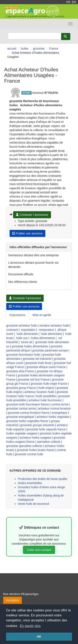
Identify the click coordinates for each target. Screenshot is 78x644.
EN (74, 2)
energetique (60, 413)
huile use (22, 338)
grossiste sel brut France (34, 379)
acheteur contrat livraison (54, 409)
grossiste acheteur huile (22, 326)
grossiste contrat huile (29, 454)
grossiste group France (21, 388)
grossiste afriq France (20, 371)
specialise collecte (49, 442)
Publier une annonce (27, 233)
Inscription (12, 600)
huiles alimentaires (43, 338)
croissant (12, 330)
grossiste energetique (20, 417)
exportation (28, 330)
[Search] (35, 36)
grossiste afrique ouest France (46, 367)
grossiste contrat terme (21, 409)
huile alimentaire (27, 334)
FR (68, 2)
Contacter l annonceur (32, 215)
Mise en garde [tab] (42, 315)
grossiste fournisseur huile (23, 355)
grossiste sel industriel (37, 359)
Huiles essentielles (30, 483)
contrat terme (60, 404)
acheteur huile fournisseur (45, 400)
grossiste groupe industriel (37, 425)
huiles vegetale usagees (22, 433)
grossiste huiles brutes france (36, 450)
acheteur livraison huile (39, 392)
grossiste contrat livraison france (29, 413)
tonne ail (27, 342)
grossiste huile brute (38, 363)
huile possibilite (46, 396)
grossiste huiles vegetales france (27, 421)
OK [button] (39, 637)
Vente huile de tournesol (33, 504)
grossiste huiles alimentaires (30, 346)
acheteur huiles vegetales (53, 417)
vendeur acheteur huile (54, 326)
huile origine (46, 388)
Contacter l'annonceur (25, 298)
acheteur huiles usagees (35, 438)
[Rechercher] (66, 37)
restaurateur (46, 330)
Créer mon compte (39, 550)
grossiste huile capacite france (46, 429)
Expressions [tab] (17, 315)
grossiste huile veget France (49, 384)
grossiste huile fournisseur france (28, 404)
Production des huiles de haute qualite (43, 479)
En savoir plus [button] (30, 626)
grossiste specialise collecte (24, 446)
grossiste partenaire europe (50, 350)
